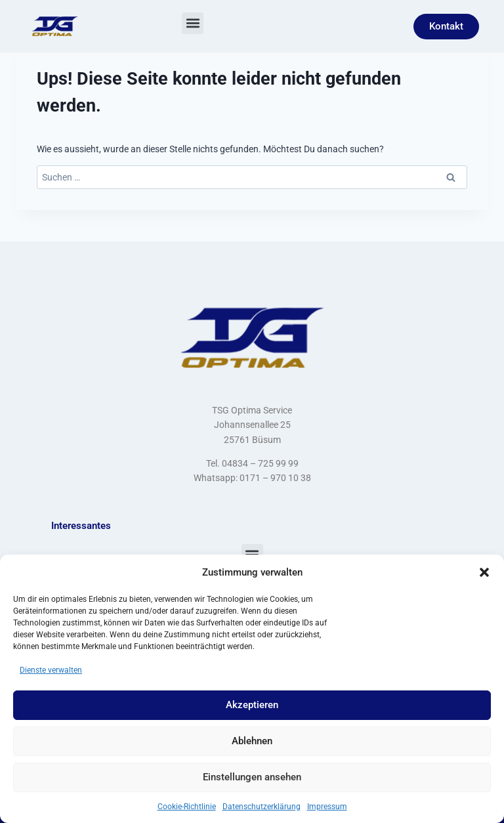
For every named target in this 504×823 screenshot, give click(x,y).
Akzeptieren (252, 705)
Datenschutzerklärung (262, 807)
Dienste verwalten (51, 670)
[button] (484, 572)
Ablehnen (252, 741)
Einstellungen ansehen (252, 777)
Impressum (327, 807)
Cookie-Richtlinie (187, 807)
